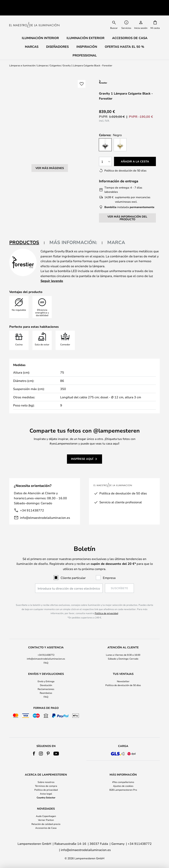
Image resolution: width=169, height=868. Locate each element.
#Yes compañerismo (123, 782)
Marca (116, 233)
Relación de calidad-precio (46, 824)
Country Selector (46, 797)
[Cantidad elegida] (105, 153)
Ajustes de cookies (123, 786)
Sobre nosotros (46, 782)
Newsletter (123, 681)
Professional (85, 46)
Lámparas (43, 56)
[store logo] (34, 16)
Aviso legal (46, 794)
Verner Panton (46, 820)
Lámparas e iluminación (22, 56)
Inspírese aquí (82, 450)
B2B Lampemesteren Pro (123, 790)
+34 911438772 (32, 501)
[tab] (27, 234)
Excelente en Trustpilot (39, 3)
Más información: (73, 233)
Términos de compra (46, 786)
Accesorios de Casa (46, 828)
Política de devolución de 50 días (123, 685)
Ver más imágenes (50, 117)
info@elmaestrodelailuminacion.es (45, 509)
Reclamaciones (46, 689)
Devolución (46, 685)
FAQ (46, 663)
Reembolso (46, 693)
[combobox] (114, 16)
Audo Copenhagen (46, 816)
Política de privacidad (106, 613)
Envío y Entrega (46, 681)
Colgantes (55, 56)
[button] (82, 75)
